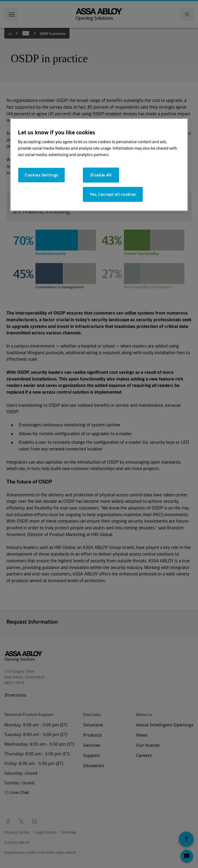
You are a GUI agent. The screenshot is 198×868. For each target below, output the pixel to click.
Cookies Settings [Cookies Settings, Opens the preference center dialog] (41, 175)
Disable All (101, 175)
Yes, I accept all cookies (113, 194)
